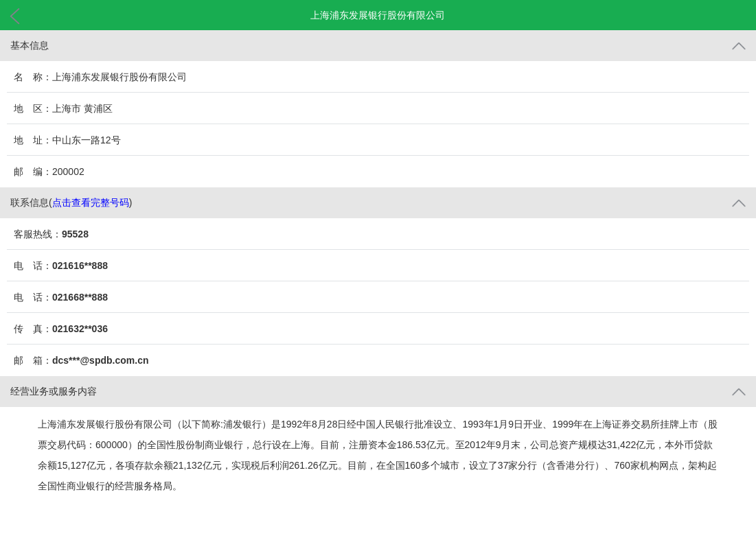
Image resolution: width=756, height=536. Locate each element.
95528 (75, 234)
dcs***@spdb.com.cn (100, 360)
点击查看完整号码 (91, 202)
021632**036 (80, 329)
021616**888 (80, 266)
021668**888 (80, 297)
